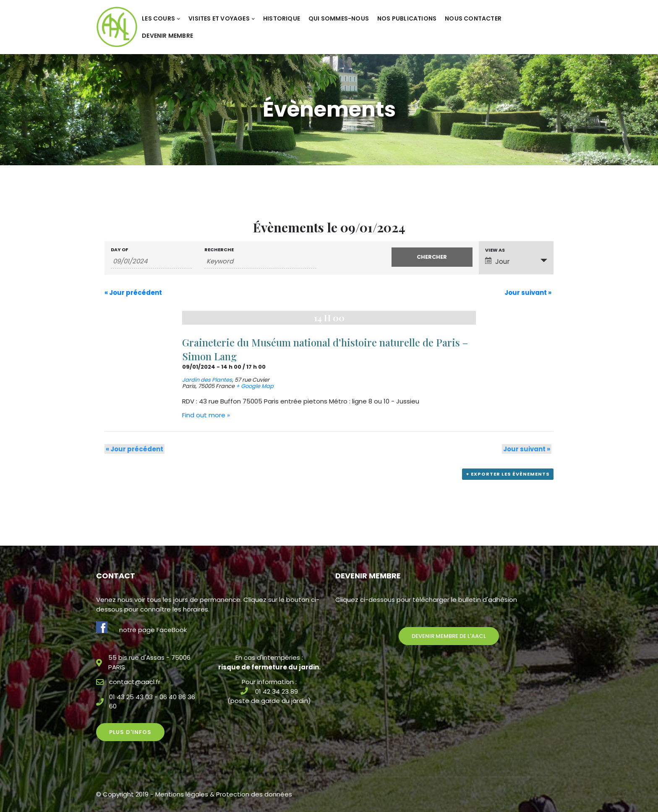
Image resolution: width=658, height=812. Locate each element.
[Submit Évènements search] (432, 257)
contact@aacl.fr (135, 682)
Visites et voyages (222, 18)
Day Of (119, 250)
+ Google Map (255, 386)
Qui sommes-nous (339, 18)
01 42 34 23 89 (277, 691)
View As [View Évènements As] (495, 250)
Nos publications (407, 18)
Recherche (219, 250)
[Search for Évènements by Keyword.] (260, 261)
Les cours (161, 18)
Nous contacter (473, 18)
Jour (497, 262)
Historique (282, 18)
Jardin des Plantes (207, 380)
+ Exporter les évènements (509, 476)
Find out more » (206, 415)
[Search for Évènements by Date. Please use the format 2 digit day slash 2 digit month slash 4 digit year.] (151, 261)
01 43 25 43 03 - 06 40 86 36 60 (152, 702)
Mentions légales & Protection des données (224, 794)
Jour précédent (133, 293)
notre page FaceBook (153, 630)
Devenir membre (167, 36)
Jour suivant (528, 293)
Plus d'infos (130, 732)
